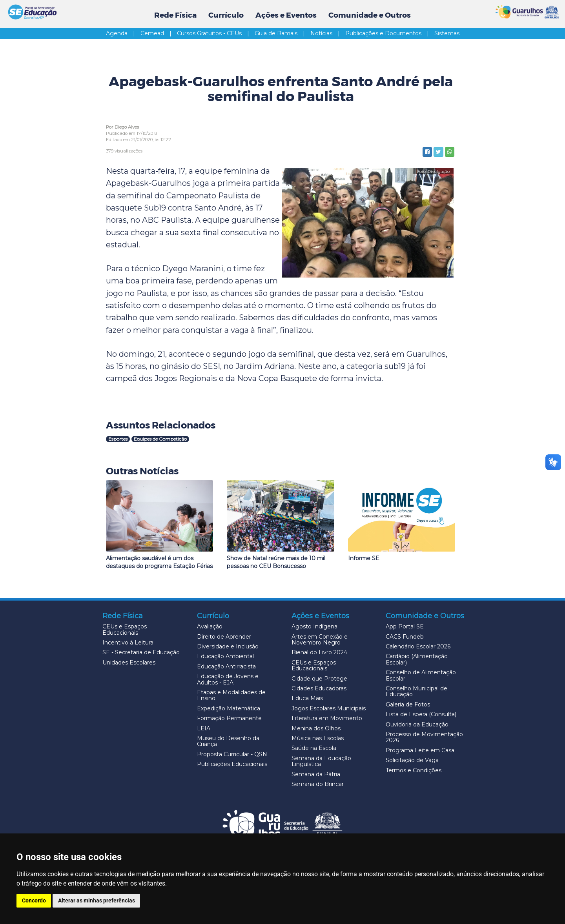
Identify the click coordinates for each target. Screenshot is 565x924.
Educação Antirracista (226, 666)
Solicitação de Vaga (412, 760)
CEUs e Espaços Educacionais (125, 629)
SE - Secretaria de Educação (141, 652)
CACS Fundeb (405, 637)
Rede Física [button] (175, 15)
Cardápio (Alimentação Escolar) (417, 659)
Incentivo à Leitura (128, 643)
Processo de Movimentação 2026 (424, 737)
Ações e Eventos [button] (286, 15)
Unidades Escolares (129, 663)
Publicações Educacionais (232, 764)
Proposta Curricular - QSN (232, 754)
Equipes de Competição (160, 439)
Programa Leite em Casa (420, 750)
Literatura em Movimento (327, 718)
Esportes (118, 439)
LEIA (204, 728)
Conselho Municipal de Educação (416, 691)
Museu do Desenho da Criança (228, 741)
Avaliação (210, 626)
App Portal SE (405, 626)
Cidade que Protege (319, 679)
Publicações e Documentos (389, 33)
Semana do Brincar (318, 784)
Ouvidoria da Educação (417, 724)
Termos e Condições (414, 770)
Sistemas (447, 33)
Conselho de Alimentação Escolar (421, 675)
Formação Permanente (229, 718)
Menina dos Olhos (316, 728)
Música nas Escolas (318, 738)
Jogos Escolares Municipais (329, 708)
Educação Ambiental (225, 656)
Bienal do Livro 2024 (319, 652)
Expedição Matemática (229, 708)
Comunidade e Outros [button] (370, 15)
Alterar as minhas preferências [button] (97, 900)
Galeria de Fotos (408, 704)
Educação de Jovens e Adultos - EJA (228, 679)
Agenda (122, 33)
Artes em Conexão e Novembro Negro (320, 640)
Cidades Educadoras (319, 688)
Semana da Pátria (316, 774)
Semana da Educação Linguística (321, 761)
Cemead (158, 33)
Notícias (327, 33)
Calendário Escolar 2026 (418, 646)
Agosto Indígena (314, 626)
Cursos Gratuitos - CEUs (215, 33)
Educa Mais (307, 698)
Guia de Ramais (282, 33)
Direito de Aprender (224, 637)
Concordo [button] (34, 900)
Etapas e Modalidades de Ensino (231, 695)
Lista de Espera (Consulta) (421, 714)
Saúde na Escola (314, 748)
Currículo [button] (226, 15)
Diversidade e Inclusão (228, 646)
